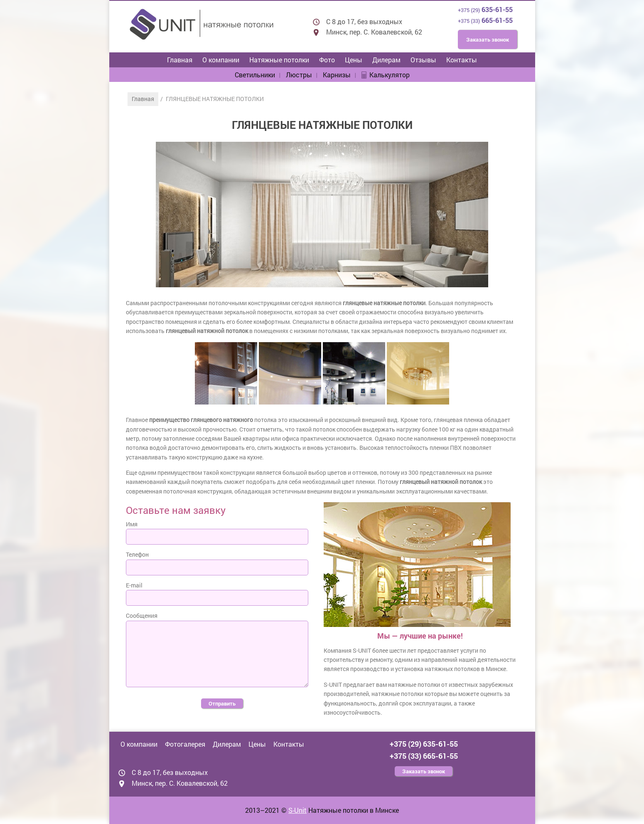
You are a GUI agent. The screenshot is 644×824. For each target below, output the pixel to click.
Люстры (299, 75)
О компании (221, 60)
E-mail (134, 585)
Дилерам (386, 60)
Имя (132, 524)
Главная (180, 60)
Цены (354, 60)
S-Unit (297, 810)
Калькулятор (390, 75)
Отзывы (423, 60)
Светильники (255, 75)
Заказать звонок (488, 39)
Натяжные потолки (279, 60)
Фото (327, 60)
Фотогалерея (185, 744)
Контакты (462, 60)
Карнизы (337, 75)
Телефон (137, 554)
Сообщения (142, 616)
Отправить (222, 703)
